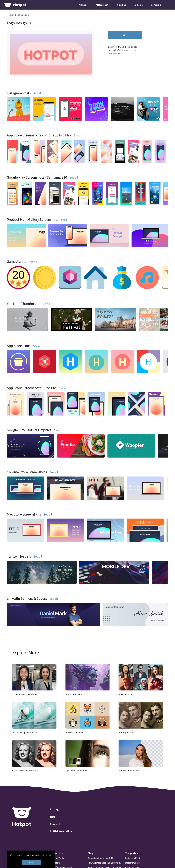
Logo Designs (22, 15)
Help (53, 817)
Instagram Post (132, 858)
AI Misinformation (61, 831)
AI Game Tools (57, 858)
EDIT (125, 35)
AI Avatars (55, 863)
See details (47, 855)
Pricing (54, 809)
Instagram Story (133, 863)
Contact (55, 824)
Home (10, 15)
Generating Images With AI (100, 858)
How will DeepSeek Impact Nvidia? (104, 863)
